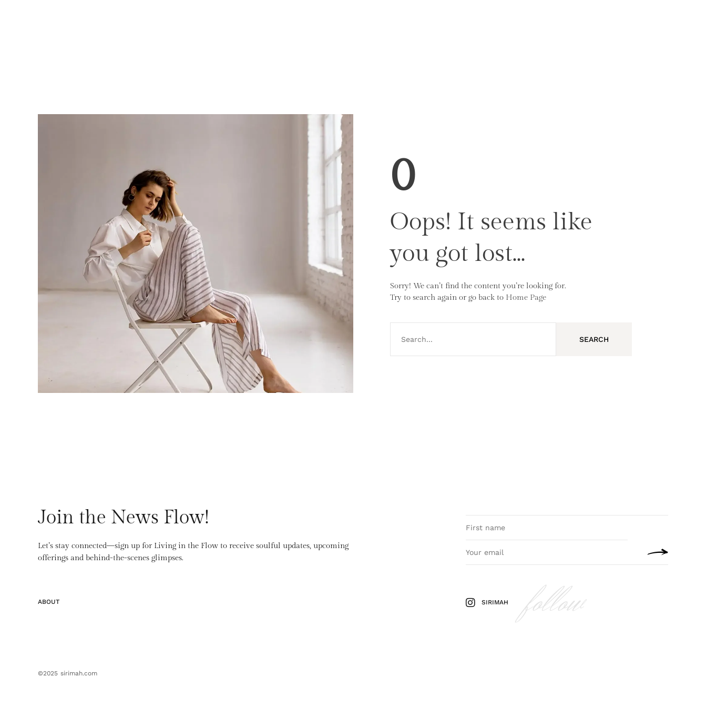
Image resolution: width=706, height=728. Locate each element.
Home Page (526, 297)
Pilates (90, 23)
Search (594, 339)
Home (57, 23)
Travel (152, 23)
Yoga (121, 23)
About (185, 23)
